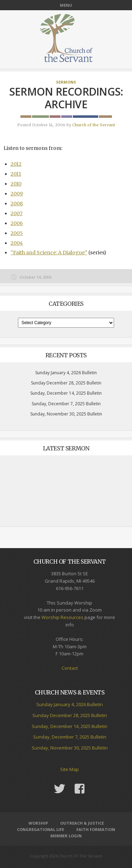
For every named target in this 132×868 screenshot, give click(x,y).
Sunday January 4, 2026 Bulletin (66, 373)
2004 (17, 243)
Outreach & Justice (82, 823)
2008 (17, 204)
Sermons (66, 82)
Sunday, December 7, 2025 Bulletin (66, 404)
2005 (17, 233)
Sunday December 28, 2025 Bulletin (66, 383)
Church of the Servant (94, 125)
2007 (17, 213)
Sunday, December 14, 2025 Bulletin (66, 393)
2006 (17, 223)
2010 (16, 184)
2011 (16, 174)
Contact (70, 668)
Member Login (66, 836)
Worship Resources (62, 617)
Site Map (70, 769)
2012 (16, 164)
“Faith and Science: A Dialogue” (49, 253)
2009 (17, 194)
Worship (38, 823)
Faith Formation (96, 829)
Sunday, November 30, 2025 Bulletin (66, 414)
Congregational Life (40, 829)
